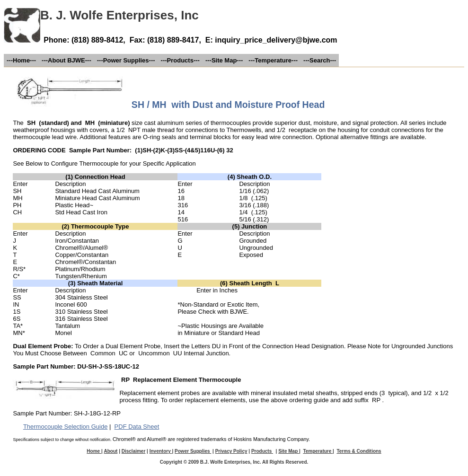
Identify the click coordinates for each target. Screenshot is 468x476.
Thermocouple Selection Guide (66, 427)
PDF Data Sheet (137, 427)
